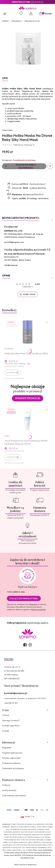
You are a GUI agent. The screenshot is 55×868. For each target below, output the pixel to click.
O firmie (6, 715)
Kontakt (6, 731)
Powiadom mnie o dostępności (20, 166)
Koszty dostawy (9, 790)
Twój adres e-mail (16, 592)
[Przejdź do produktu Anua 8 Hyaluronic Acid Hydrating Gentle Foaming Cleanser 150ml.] (28, 419)
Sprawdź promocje (28, 398)
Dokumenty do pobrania (13, 768)
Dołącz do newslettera (24, 598)
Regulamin (34, 604)
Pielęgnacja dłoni (32, 21)
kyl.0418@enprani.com (14, 242)
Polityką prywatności (38, 610)
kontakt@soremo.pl (16, 693)
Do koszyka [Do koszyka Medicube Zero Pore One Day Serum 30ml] (11, 373)
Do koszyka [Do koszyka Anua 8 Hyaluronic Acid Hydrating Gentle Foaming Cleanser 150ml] (11, 457)
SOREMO (5, 21)
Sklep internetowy (25, 865)
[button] (5, 14)
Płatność (6, 785)
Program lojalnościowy (12, 753)
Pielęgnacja (17, 21)
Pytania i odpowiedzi (11, 758)
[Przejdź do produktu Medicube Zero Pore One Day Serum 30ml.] (28, 332)
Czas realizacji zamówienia (14, 795)
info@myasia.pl (11, 265)
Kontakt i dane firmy (11, 726)
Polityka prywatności (11, 763)
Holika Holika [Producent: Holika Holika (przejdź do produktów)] (7, 130)
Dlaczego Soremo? (11, 720)
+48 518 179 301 (11, 703)
